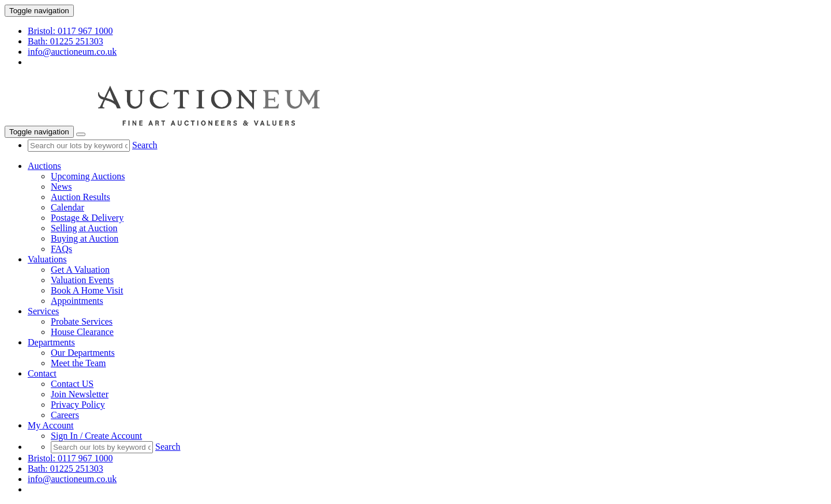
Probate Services (82, 321)
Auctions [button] (44, 166)
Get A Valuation (80, 270)
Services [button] (43, 311)
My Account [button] (51, 425)
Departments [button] (51, 342)
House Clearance (82, 332)
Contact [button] (42, 373)
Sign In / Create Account (96, 436)
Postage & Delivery (87, 218)
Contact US (72, 384)
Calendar (68, 207)
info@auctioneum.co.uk (72, 52)
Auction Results (81, 197)
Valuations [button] (47, 259)
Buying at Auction (85, 238)
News (61, 187)
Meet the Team (78, 363)
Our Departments (83, 353)
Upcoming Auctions (88, 176)
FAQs (61, 249)
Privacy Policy (78, 405)
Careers (65, 415)
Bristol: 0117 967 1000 (70, 31)
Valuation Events (82, 280)
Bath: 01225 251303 (65, 41)
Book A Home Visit (87, 290)
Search (145, 145)
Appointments (77, 301)
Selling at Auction (84, 228)
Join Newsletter (80, 394)
